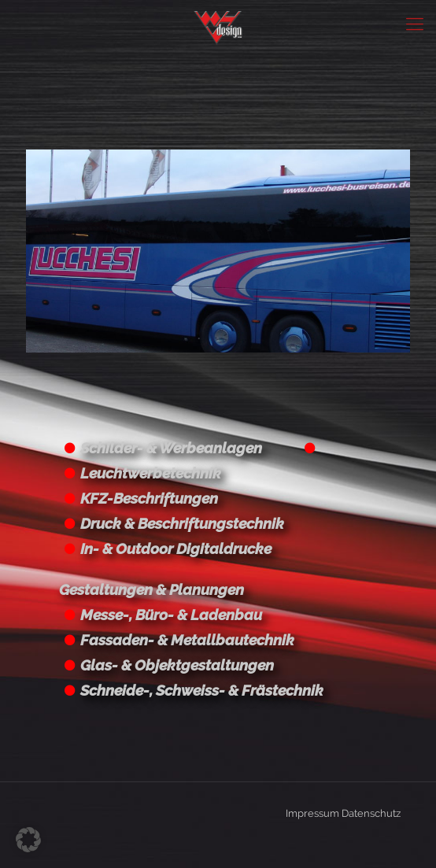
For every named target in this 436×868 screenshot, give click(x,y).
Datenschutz (371, 813)
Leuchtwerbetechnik (151, 473)
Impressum (312, 813)
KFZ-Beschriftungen (149, 498)
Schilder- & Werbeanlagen (171, 448)
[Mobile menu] (415, 24)
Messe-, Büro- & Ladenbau (171, 615)
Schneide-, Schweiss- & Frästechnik (202, 690)
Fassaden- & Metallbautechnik (187, 640)
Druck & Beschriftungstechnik (182, 523)
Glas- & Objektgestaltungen (177, 665)
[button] (28, 840)
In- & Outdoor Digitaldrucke (176, 549)
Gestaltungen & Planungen (151, 589)
